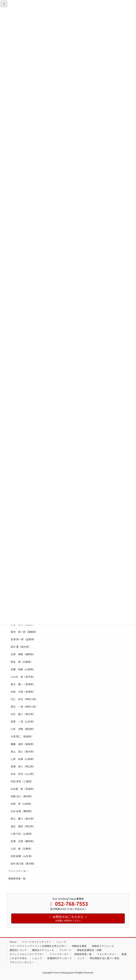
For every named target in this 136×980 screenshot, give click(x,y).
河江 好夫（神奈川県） (24, 699)
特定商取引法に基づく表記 (104, 958)
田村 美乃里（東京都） (23, 864)
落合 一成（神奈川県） (24, 707)
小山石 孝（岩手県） (23, 677)
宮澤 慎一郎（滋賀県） (23, 639)
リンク (81, 958)
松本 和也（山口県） (23, 774)
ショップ (37, 958)
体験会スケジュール (103, 946)
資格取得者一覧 (17, 878)
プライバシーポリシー (22, 962)
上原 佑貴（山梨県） (23, 759)
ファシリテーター (18, 871)
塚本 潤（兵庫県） (22, 662)
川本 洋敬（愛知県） (23, 729)
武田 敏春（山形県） (22, 856)
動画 (124, 954)
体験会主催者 (79, 946)
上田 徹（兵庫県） (22, 849)
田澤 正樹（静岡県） (23, 841)
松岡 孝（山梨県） (22, 804)
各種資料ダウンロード (59, 958)
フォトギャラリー (107, 954)
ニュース (61, 942)
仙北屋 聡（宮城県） (23, 789)
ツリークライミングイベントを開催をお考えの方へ (38, 946)
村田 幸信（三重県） (22, 781)
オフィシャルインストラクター (27, 954)
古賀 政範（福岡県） (23, 654)
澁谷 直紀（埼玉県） (23, 826)
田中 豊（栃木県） (21, 647)
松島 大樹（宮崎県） (23, 692)
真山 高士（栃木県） (23, 751)
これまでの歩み (18, 958)
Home (13, 942)
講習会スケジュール (43, 950)
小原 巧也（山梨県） (22, 834)
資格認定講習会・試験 (89, 950)
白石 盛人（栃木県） (23, 714)
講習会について (18, 950)
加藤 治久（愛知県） (22, 796)
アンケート (65, 950)
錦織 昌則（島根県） (23, 744)
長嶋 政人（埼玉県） (23, 766)
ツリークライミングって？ (36, 942)
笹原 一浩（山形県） (23, 721)
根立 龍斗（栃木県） (23, 819)
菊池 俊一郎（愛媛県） (24, 632)
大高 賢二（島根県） (22, 736)
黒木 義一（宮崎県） (23, 684)
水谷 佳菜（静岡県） (22, 811)
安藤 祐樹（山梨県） (23, 669)
